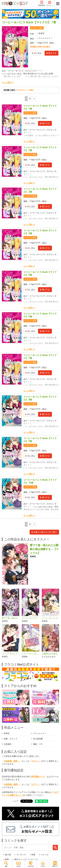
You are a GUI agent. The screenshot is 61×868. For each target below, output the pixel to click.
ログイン (50, 4)
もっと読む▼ (8, 82)
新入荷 (8, 855)
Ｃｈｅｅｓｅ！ (45, 38)
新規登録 (41, 4)
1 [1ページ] (26, 99)
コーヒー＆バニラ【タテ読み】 (50, 618)
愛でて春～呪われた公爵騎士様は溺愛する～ (11, 618)
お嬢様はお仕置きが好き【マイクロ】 (50, 654)
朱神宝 (41, 33)
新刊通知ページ (38, 777)
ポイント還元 (38, 28)
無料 (7, 859)
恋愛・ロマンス (11, 739)
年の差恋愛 (38, 739)
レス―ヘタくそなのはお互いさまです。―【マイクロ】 (30, 654)
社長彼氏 (8, 744)
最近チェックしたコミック (26, 859)
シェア (15, 801)
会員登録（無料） (12, 761)
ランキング (21, 855)
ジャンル (45, 855)
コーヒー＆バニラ (10, 654)
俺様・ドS (37, 744)
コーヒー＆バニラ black (30, 618)
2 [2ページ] (30, 99)
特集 (33, 855)
